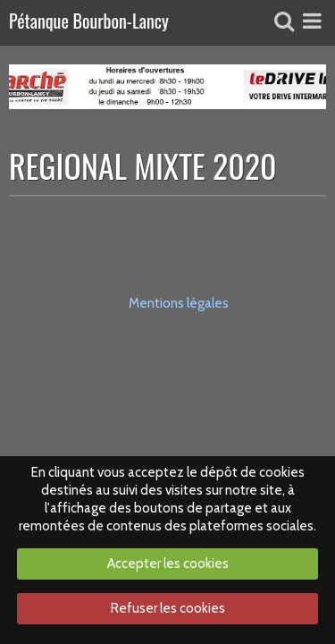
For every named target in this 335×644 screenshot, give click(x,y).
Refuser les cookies (168, 608)
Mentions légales (179, 303)
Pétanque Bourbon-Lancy (89, 22)
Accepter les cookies (168, 563)
